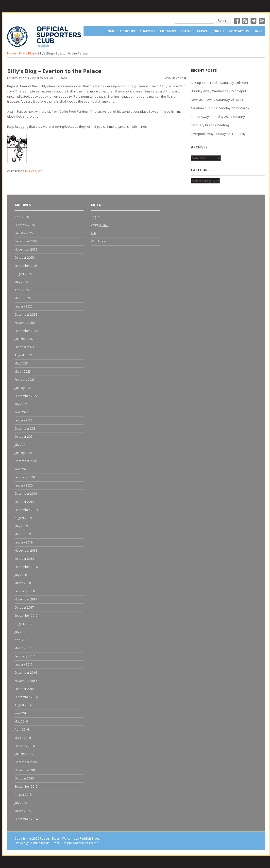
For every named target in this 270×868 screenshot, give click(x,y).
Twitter (253, 21)
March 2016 (23, 738)
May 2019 (21, 526)
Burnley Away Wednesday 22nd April (218, 91)
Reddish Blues (50, 839)
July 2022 (21, 404)
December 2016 (26, 673)
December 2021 (26, 428)
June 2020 (21, 469)
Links (258, 31)
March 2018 (23, 583)
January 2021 (24, 453)
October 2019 (24, 502)
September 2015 (26, 787)
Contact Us (239, 31)
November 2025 (26, 249)
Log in (95, 217)
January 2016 (24, 754)
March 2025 (23, 298)
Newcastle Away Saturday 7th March (218, 100)
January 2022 (24, 420)
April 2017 (22, 640)
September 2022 (26, 396)
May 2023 (21, 363)
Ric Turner (52, 843)
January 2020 (24, 485)
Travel (202, 31)
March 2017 (23, 648)
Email (262, 21)
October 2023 (24, 347)
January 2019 (24, 542)
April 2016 (22, 730)
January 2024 (24, 339)
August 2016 (23, 705)
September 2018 (26, 567)
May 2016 (21, 721)
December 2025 (26, 241)
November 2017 (26, 599)
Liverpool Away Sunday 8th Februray (218, 134)
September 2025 (26, 266)
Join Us (218, 31)
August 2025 (23, 274)
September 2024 (26, 331)
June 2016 (21, 713)
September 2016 (26, 697)
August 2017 (23, 624)
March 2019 (23, 534)
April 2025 (22, 290)
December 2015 (26, 762)
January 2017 (24, 664)
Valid (100, 225)
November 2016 (26, 681)
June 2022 (21, 412)
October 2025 (24, 258)
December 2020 (26, 461)
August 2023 (23, 355)
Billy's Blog (27, 53)
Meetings (168, 31)
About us (127, 31)
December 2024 (26, 315)
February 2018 (25, 591)
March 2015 (23, 811)
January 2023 (24, 388)
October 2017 (24, 607)
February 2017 (25, 656)
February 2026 (25, 225)
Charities (147, 31)
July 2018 (21, 575)
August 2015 (23, 795)
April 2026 (22, 217)
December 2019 (26, 494)
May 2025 (21, 282)
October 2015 (24, 778)
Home (110, 31)
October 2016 (24, 689)
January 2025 (24, 306)
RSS (245, 21)
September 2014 (26, 819)
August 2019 (23, 518)
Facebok (237, 21)
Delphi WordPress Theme (80, 843)
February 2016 (25, 746)
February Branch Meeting (210, 125)
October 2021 (24, 437)
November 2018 (26, 551)
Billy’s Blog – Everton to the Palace (54, 71)
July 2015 (21, 803)
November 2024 (26, 323)
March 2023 (23, 371)
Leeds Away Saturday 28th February (218, 117)
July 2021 (21, 445)
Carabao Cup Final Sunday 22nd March (220, 108)
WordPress (99, 241)
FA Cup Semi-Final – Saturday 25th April (220, 83)
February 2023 (25, 380)
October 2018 (24, 559)
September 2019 (26, 510)
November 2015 (26, 770)
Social (186, 31)
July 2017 (21, 632)
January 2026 (24, 233)
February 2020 (25, 477)
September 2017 (26, 616)
